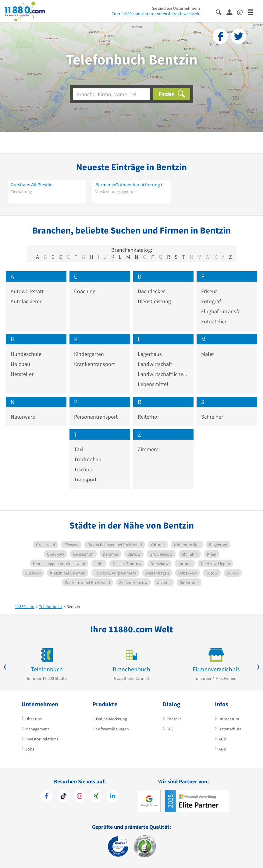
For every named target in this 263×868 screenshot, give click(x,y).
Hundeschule (26, 354)
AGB (222, 739)
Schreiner (212, 417)
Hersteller (22, 374)
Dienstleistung (154, 301)
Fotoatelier (214, 321)
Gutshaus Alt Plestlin (32, 184)
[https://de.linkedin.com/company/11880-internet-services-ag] (113, 797)
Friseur (209, 291)
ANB (222, 749)
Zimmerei (149, 449)
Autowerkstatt (27, 291)
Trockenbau (88, 459)
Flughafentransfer (222, 311)
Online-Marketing (112, 719)
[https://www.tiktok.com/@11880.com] (63, 797)
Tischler (83, 469)
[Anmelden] (232, 12)
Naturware (23, 417)
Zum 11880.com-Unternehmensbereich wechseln (156, 14)
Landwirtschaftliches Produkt (163, 374)
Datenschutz (230, 729)
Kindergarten (89, 354)
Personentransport (96, 417)
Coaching (85, 291)
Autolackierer (26, 301)
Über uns (34, 719)
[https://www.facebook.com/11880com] (47, 797)
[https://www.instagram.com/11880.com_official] (80, 797)
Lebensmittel (153, 384)
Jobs (30, 749)
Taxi (79, 449)
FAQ (170, 729)
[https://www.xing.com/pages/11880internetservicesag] (96, 797)
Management (37, 729)
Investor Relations (42, 739)
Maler (208, 354)
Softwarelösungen (112, 729)
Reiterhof (148, 417)
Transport (85, 479)
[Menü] (253, 12)
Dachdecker (151, 291)
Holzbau (20, 364)
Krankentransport (94, 364)
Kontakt (174, 719)
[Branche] (111, 94)
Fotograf (211, 301)
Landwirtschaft (155, 364)
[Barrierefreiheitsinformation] (242, 12)
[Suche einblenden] (221, 12)
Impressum (229, 719)
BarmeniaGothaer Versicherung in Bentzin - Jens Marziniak (132, 184)
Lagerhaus (150, 354)
